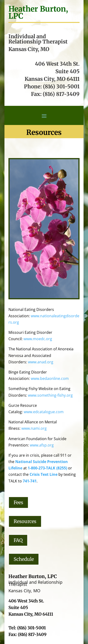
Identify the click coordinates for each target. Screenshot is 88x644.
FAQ (18, 540)
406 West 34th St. (57, 64)
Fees (18, 502)
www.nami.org (34, 428)
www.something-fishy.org (50, 395)
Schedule (24, 559)
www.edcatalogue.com (44, 412)
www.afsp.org (42, 445)
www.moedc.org (38, 339)
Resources (25, 521)
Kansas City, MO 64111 (52, 79)
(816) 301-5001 (61, 86)
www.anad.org (41, 362)
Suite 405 (67, 71)
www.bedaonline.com (50, 378)
